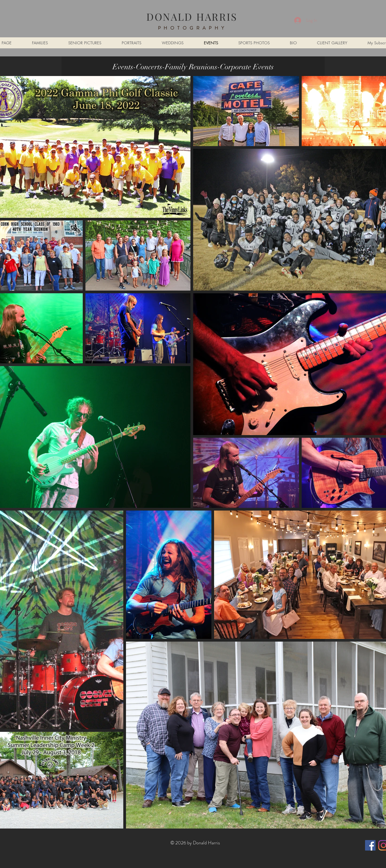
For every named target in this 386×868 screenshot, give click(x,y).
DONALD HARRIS (192, 17)
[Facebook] (370, 845)
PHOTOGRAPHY (193, 28)
